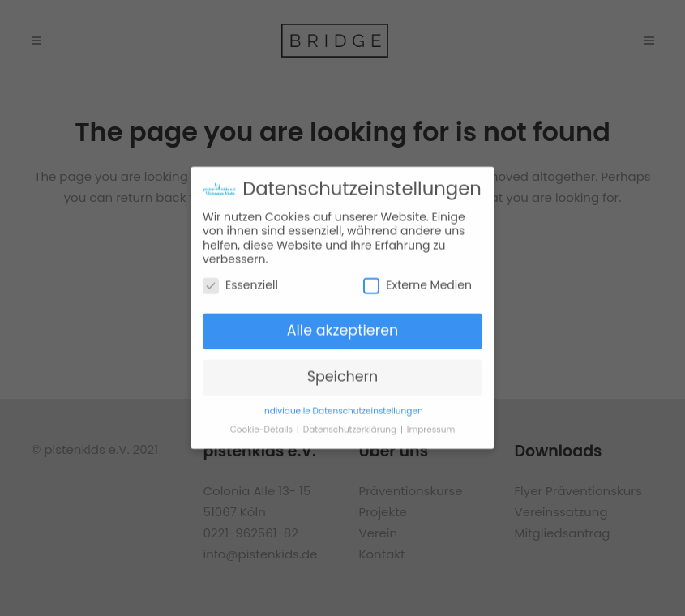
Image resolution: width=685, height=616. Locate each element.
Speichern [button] (343, 374)
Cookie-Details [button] (263, 426)
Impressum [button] (431, 426)
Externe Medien (417, 282)
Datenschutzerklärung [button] (351, 426)
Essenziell (240, 282)
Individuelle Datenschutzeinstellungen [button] (342, 407)
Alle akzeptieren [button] (343, 327)
